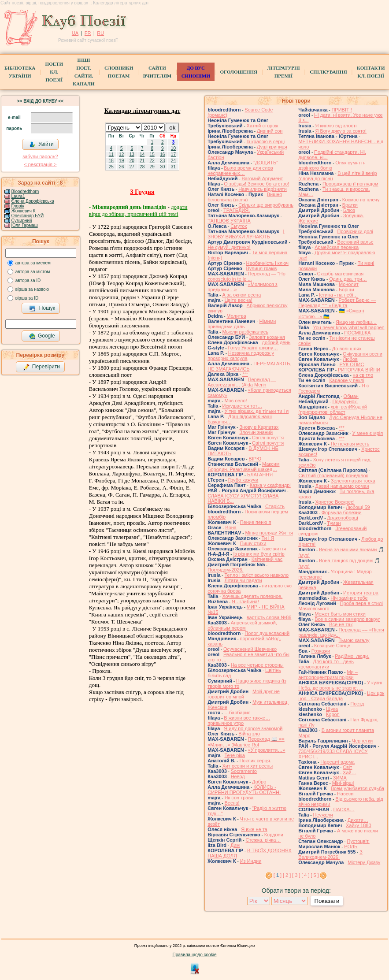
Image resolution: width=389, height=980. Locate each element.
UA (75, 33)
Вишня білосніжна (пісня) (245, 197)
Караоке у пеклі (346, 380)
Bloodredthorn (25, 191)
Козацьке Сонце (332, 646)
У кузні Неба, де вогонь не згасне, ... (340, 685)
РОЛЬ (351, 846)
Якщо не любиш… (356, 322)
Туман (334, 523)
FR (88, 33)
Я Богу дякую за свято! (341, 131)
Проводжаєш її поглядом (350, 184)
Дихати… (358, 820)
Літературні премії (283, 72)
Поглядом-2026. (225, 570)
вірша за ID (27, 298)
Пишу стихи (253, 543)
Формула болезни (342, 512)
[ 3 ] (296, 875)
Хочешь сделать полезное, (252, 596)
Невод (238, 776)
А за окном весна (241, 295)
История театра (361, 593)
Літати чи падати (243, 580)
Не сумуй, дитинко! (229, 247)
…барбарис (237, 713)
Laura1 (18, 196)
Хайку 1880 (359, 825)
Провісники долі (355, 231)
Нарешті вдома (337, 762)
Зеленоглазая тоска (353, 481)
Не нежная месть (350, 444)
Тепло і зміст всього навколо (256, 575)
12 (121, 154)
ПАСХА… (344, 809)
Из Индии (251, 861)
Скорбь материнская (341, 274)
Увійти (41, 145)
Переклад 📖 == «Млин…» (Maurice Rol (246, 742)
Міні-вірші (343, 783)
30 (162, 167)
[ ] (278, 875)
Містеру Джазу (364, 862)
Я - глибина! (245, 601)
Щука (332, 709)
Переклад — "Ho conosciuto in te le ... (246, 276)
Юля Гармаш (25, 225)
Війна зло (249, 734)
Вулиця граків (262, 268)
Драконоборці (342, 518)
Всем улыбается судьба (358, 788)
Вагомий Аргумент (262, 178)
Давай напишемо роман (342, 486)
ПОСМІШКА (357, 333)
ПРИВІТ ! (341, 110)
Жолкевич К (24, 211)
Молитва (236, 316)
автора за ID (28, 280)
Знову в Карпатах (259, 427)
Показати (327, 901)
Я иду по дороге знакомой (253, 728)
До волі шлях (347, 349)
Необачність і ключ (267, 263)
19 (121, 161)
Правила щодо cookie (195, 955)
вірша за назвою (32, 289)
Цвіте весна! (238, 300)
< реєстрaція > (40, 164)
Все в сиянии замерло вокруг (347, 619)
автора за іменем (33, 263)
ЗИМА (340, 778)
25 (111, 167)
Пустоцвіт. (358, 841)
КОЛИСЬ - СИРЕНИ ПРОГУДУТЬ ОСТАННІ (244, 790)
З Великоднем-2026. (330, 854)
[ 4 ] (305, 875)
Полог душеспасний (267, 633)
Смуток (239, 226)
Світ (347, 767)
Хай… (350, 772)
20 (132, 161)
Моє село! (235, 401)
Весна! (232, 803)
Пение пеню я (256, 522)
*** (245, 374)
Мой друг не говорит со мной (244, 694)
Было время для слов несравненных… (240, 171)
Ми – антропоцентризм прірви (328, 675)
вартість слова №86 (269, 617)
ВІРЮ (255, 459)
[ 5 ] (315, 875)
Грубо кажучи (243, 480)
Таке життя (274, 549)
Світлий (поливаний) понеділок (333, 475)
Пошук (42, 308)
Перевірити (41, 367)
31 (173, 167)
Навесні (346, 794)
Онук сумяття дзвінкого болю (332, 165)
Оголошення (239, 72)
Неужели (323, 815)
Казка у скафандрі (270, 485)
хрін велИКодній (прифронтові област (333, 409)
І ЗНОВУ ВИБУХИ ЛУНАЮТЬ (246, 234)
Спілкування (328, 72)
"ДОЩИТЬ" (266, 163)
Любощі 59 (358, 507)
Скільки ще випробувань (266, 205)
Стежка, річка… (263, 840)
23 (162, 161)
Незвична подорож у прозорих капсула (241, 356)
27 (132, 167)
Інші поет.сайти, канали (83, 72)
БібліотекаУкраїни (20, 72)
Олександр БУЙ (28, 216)
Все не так (341, 624)
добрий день (276, 342)
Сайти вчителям (157, 72)
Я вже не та (254, 829)
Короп (333, 714)
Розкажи (321, 651)
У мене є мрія (368, 433)
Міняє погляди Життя (269, 533)
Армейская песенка (337, 247)
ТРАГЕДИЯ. (237, 210)
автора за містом (33, 272)
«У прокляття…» (267, 750)
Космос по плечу (361, 200)
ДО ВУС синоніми (196, 72)
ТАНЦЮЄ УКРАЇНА (229, 221)
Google (42, 336)
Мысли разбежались (245, 332)
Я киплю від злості (336, 126)
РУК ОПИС (352, 364)
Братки (350, 205)
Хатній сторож (263, 126)
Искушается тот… (242, 406)
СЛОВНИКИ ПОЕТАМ (119, 72)
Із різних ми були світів (259, 554)
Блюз (349, 210)
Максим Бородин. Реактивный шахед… (243, 467)
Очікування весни (363, 354)
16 (162, 154)
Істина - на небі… (339, 295)
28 (142, 167)
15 (152, 154)
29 (152, 167)
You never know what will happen (348, 327)
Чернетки (362, 741)
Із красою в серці (266, 141)
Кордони (274, 835)
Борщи (346, 290)
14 (142, 154)
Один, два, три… (348, 279)
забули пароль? (40, 156)
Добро (259, 782)
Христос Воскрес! (335, 502)
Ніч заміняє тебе (349, 598)
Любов (350, 359)
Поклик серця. (255, 761)
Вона (231, 527)
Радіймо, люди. (352, 656)
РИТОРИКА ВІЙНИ (359, 370)
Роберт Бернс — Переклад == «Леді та (337, 303)
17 (173, 154)
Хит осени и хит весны (247, 766)
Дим (235, 845)
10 (173, 148)
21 (142, 161)
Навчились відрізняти (263, 189)
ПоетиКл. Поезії (54, 72)
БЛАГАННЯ (260, 475)
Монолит (349, 284)
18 (111, 161)
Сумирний (22, 221)
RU (100, 33)
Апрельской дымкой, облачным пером (242, 625)
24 (173, 161)
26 (121, 167)
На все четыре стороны (257, 665)
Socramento (244, 771)
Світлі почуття (268, 438)
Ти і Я (268, 538)
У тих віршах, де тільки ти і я (256, 411)
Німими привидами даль (242, 324)
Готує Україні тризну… (253, 348)
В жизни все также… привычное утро (239, 720)
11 (111, 154)
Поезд (357, 704)
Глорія (18, 206)
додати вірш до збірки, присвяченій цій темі (138, 210)
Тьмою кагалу (354, 640)
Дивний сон (270, 131)
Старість (275, 506)
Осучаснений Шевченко (250, 649)
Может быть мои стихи (340, 614)
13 (132, 154)
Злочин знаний (256, 432)
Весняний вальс (356, 242)
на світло (363, 375)
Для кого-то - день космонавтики (326, 664)
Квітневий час (267, 559)
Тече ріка (235, 755)
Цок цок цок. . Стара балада (341, 696)
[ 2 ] (287, 875)
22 (152, 161)
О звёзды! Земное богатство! (256, 184)
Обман (351, 396)
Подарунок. (345, 401)
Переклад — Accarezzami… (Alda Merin (242, 382)
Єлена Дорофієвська (33, 201)
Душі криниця (272, 147)
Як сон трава (239, 798)
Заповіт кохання (267, 337)
